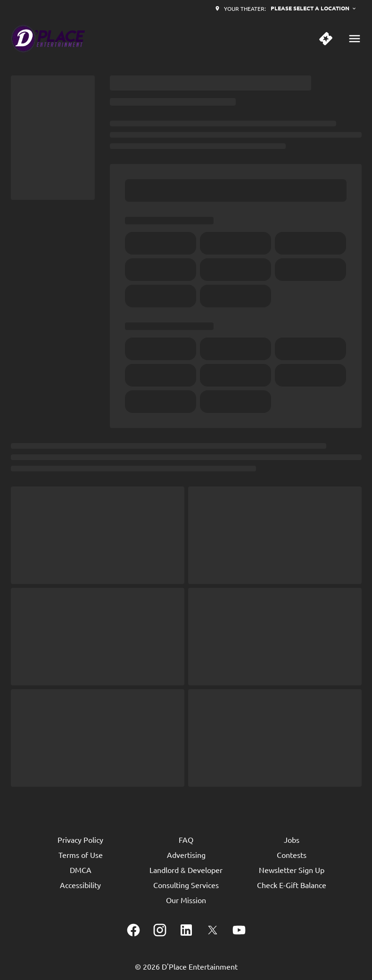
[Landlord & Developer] (186, 870)
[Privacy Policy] (80, 840)
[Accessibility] (80, 885)
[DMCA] (81, 870)
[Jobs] (292, 840)
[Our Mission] (186, 900)
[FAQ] (186, 840)
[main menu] (355, 39)
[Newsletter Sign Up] (292, 870)
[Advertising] (186, 855)
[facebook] (133, 930)
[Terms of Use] (81, 855)
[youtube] (239, 930)
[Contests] (292, 855)
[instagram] (160, 930)
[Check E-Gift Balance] (292, 885)
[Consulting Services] (186, 885)
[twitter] (213, 930)
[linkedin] (186, 930)
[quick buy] (326, 39)
